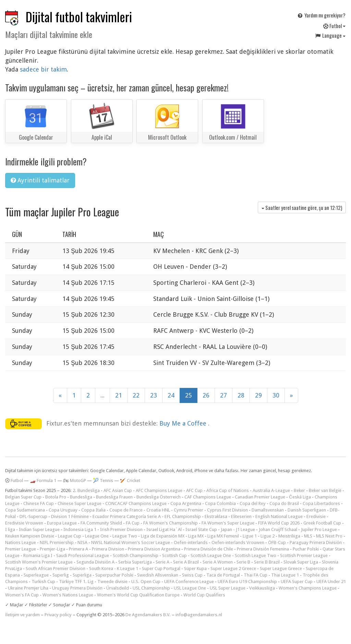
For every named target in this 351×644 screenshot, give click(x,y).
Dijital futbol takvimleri (79, 17)
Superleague (36, 575)
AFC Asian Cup (118, 490)
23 (154, 395)
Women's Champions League (308, 588)
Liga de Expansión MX (163, 536)
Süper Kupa (195, 569)
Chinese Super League (80, 503)
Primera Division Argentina (154, 549)
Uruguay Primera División (77, 588)
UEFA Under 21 (331, 582)
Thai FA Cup (256, 575)
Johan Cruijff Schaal (278, 529)
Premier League (21, 549)
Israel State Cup (201, 529)
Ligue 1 (250, 536)
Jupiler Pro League (319, 529)
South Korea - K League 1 (114, 569)
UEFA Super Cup (297, 582)
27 (223, 395)
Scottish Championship (136, 555)
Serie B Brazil (267, 562)
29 (258, 395)
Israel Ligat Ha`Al (164, 529)
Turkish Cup (43, 582)
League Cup (70, 536)
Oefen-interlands (191, 542)
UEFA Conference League (189, 582)
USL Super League (228, 588)
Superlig (61, 575)
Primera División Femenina (263, 549)
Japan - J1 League (238, 529)
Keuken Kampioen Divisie (30, 536)
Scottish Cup (174, 555)
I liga (10, 529)
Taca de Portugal (223, 575)
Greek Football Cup (322, 523)
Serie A (162, 562)
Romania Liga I (38, 555)
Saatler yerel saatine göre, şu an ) (302, 207)
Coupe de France (126, 510)
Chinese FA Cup (39, 503)
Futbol (334, 26)
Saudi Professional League (83, 555)
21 (119, 395)
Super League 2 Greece (233, 569)
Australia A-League (271, 490)
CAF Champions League (208, 497)
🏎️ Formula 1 (43, 481)
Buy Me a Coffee (184, 423)
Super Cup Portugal (161, 569)
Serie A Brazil (186, 562)
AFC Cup (194, 490)
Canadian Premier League (260, 497)
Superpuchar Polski (114, 575)
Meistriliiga (289, 536)
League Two (125, 536)
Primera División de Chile (209, 549)
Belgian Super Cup (23, 497)
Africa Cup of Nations (228, 490)
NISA (82, 542)
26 (206, 395)
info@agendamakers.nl (199, 615)
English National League (279, 516)
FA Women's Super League (228, 523)
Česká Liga (300, 497)
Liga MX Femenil (223, 536)
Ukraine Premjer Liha (28, 588)
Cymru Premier (189, 510)
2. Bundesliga (86, 490)
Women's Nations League (68, 595)
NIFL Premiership (57, 542)
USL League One (190, 588)
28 (241, 395)
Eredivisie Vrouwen (24, 523)
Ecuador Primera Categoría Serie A (127, 516)
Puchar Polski (306, 549)
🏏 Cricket (130, 481)
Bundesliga (81, 497)
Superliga (82, 575)
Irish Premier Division (121, 529)
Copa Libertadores (321, 503)
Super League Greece (281, 569)
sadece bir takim (43, 69)
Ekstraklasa (216, 516)
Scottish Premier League (304, 555)
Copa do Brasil (284, 503)
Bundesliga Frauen (114, 497)
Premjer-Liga (52, 549)
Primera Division (108, 549)
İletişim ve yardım (22, 615)
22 (136, 395)
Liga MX (196, 536)
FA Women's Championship (171, 523)
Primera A (78, 549)
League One (97, 536)
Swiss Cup (192, 575)
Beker (299, 490)
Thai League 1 (285, 575)
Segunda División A (95, 562)
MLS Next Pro (329, 536)
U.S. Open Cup (146, 582)
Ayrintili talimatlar (40, 180)
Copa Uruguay (63, 510)
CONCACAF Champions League (136, 503)
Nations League (21, 542)
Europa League (62, 523)
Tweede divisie (112, 582)
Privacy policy (58, 615)
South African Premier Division (56, 569)
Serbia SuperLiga (135, 562)
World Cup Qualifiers (204, 595)
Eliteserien (241, 516)
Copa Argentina (186, 503)
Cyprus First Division (227, 510)
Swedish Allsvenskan (158, 575)
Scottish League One (211, 555)
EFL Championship (183, 516)
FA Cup (133, 523)
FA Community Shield (101, 523)
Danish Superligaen (307, 510)
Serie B (243, 562)
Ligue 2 (268, 536)
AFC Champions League (159, 490)
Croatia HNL (158, 510)
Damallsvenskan (268, 510)
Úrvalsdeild (118, 588)
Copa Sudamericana (25, 510)
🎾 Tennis (103, 481)
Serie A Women (218, 562)
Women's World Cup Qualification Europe (138, 595)
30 (276, 395)
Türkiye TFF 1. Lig (76, 582)
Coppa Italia (93, 510)
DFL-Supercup (33, 516)
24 (171, 395)
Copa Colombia (220, 503)
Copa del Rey (253, 503)
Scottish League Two (256, 555)
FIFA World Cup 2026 (279, 523)
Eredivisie (316, 516)
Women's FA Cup (22, 595)
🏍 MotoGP (75, 481)
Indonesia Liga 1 (80, 529)
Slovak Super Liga (301, 562)
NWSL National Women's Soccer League (131, 542)
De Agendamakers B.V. (148, 615)
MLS (308, 536)
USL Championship (151, 588)
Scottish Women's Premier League (39, 562)
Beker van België (325, 490)
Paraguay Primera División (316, 542)
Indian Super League (39, 529)
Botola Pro (56, 497)
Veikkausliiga (262, 588)
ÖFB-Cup (277, 542)
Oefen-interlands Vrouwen (238, 542)
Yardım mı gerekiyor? (321, 15)
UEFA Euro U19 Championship (247, 582)
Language (330, 35)
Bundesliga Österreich (159, 497)
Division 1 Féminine (70, 516)
